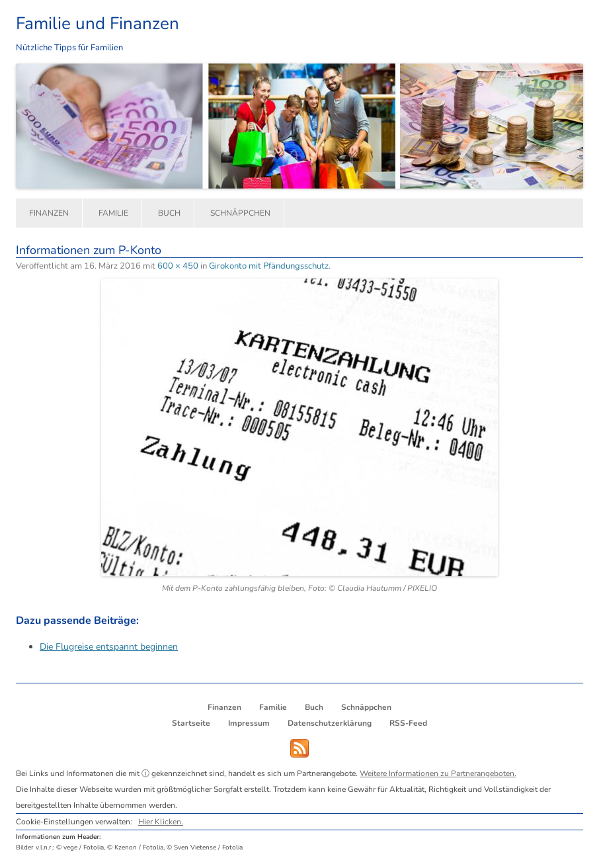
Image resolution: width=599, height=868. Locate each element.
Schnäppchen (240, 213)
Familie (113, 213)
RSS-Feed (408, 723)
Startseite (191, 723)
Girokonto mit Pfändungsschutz (269, 266)
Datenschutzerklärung (330, 723)
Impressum (249, 723)
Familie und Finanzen (98, 23)
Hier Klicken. (161, 822)
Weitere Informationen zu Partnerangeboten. (438, 773)
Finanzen (49, 213)
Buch (169, 213)
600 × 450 (178, 266)
